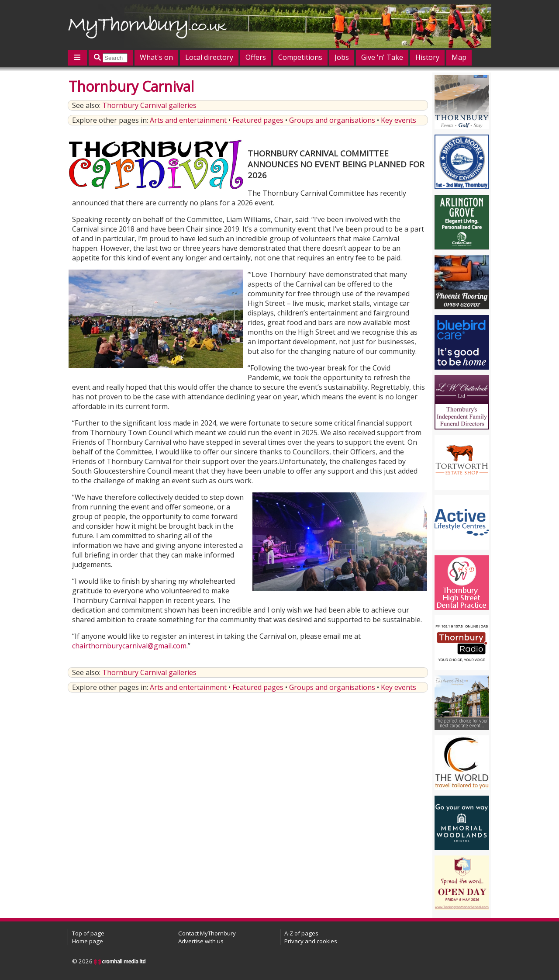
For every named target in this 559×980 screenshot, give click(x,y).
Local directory (209, 57)
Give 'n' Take (382, 57)
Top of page (88, 933)
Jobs (342, 57)
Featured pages (258, 120)
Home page (88, 941)
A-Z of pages (301, 933)
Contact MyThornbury (207, 933)
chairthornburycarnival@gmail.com (129, 646)
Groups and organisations (332, 120)
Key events (399, 120)
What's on (156, 57)
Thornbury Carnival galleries (149, 105)
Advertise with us (201, 941)
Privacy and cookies (311, 941)
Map (459, 57)
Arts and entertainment (188, 120)
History (427, 57)
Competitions (300, 57)
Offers (256, 57)
